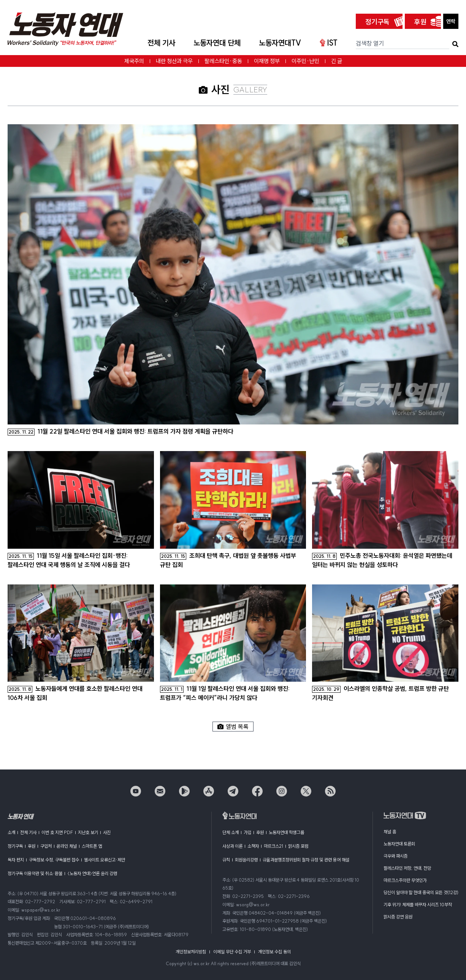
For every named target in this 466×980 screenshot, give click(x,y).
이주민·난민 (305, 61)
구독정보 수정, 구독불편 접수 (54, 860)
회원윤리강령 (246, 860)
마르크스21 (273, 846)
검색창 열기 (370, 43)
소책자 (253, 846)
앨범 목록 (233, 727)
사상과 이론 (232, 846)
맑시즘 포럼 (298, 846)
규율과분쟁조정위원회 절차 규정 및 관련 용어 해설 (306, 860)
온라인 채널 (67, 846)
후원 (420, 22)
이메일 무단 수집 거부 (232, 952)
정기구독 (377, 22)
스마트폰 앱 (92, 846)
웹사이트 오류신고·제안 (105, 860)
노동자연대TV (280, 43)
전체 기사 (161, 43)
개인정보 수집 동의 (274, 952)
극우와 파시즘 (395, 856)
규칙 (226, 860)
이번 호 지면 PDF (57, 832)
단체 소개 (231, 832)
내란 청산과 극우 (174, 61)
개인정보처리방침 (191, 952)
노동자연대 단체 (217, 43)
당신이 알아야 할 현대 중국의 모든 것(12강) (421, 892)
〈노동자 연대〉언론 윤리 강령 (92, 873)
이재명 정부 (267, 61)
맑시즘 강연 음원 (398, 917)
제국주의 (134, 61)
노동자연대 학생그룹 (286, 832)
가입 (247, 832)
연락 (451, 21)
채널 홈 (390, 832)
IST (329, 43)
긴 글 (337, 61)
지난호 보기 (88, 832)
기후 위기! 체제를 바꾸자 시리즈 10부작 (418, 905)
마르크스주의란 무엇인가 (405, 880)
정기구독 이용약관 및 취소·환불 (35, 873)
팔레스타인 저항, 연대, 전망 (407, 868)
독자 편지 (16, 860)
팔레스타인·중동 (223, 61)
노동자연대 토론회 (399, 844)
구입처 (46, 846)
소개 (11, 832)
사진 (107, 832)
